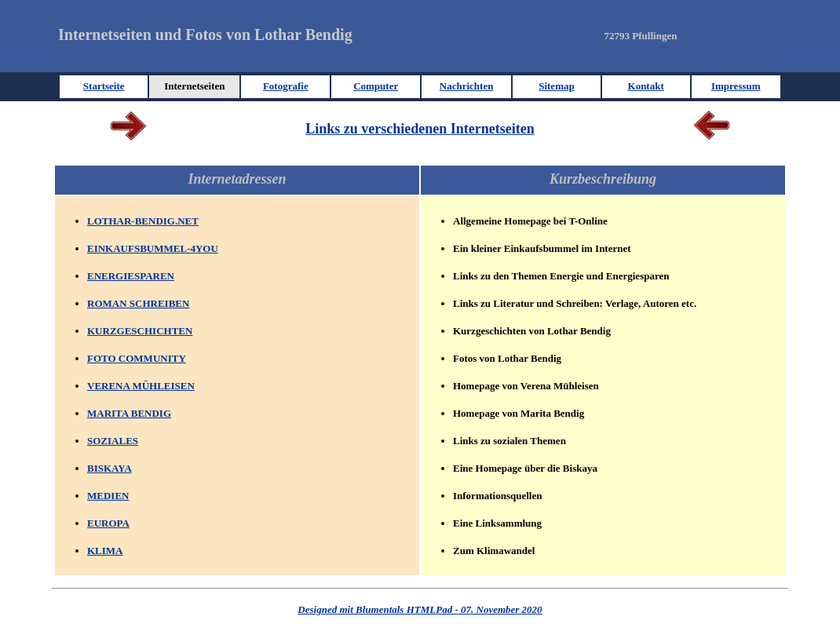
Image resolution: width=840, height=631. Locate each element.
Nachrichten (467, 86)
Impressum (736, 86)
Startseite (104, 86)
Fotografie (286, 86)
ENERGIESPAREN (131, 276)
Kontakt (646, 86)
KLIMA (105, 551)
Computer (376, 86)
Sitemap (557, 86)
